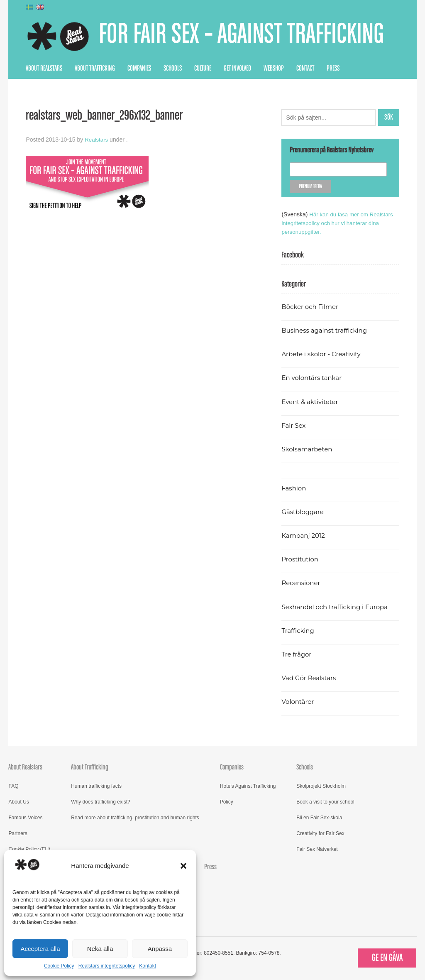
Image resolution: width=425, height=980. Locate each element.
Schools (173, 69)
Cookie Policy (59, 966)
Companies (139, 69)
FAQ (13, 786)
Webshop (274, 69)
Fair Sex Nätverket (317, 849)
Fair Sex (294, 425)
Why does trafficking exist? (101, 802)
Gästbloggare (304, 512)
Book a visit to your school (325, 802)
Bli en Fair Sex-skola (319, 818)
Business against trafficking (326, 330)
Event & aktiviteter (311, 402)
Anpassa (160, 949)
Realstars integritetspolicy (107, 966)
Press (333, 69)
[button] (183, 866)
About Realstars (44, 69)
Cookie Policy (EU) (29, 849)
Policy (227, 802)
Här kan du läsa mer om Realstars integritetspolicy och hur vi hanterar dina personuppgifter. (339, 223)
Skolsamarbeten (308, 449)
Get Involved (237, 69)
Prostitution (301, 559)
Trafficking (299, 631)
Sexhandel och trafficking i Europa (337, 607)
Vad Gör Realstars (310, 678)
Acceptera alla (40, 949)
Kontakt (148, 966)
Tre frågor (297, 654)
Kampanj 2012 (304, 535)
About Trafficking (95, 69)
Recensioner (302, 583)
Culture (203, 69)
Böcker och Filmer (311, 307)
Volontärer (298, 702)
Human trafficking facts (96, 786)
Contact (305, 69)
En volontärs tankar (313, 378)
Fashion (294, 488)
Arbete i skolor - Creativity (323, 354)
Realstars (97, 140)
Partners (18, 833)
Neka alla (100, 949)
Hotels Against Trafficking (248, 786)
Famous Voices (25, 818)
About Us (18, 802)
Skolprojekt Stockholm (321, 786)
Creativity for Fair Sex (320, 833)
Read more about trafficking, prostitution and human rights (135, 818)
